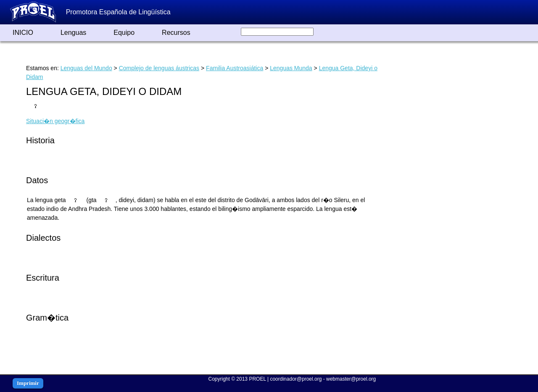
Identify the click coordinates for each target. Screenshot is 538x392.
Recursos (176, 33)
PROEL (257, 379)
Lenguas (73, 33)
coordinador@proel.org (296, 379)
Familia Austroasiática (235, 68)
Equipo (124, 33)
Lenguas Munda (291, 68)
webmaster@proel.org (351, 379)
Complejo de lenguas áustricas (159, 68)
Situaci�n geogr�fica (55, 121)
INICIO (23, 33)
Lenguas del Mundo (86, 68)
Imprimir (28, 383)
